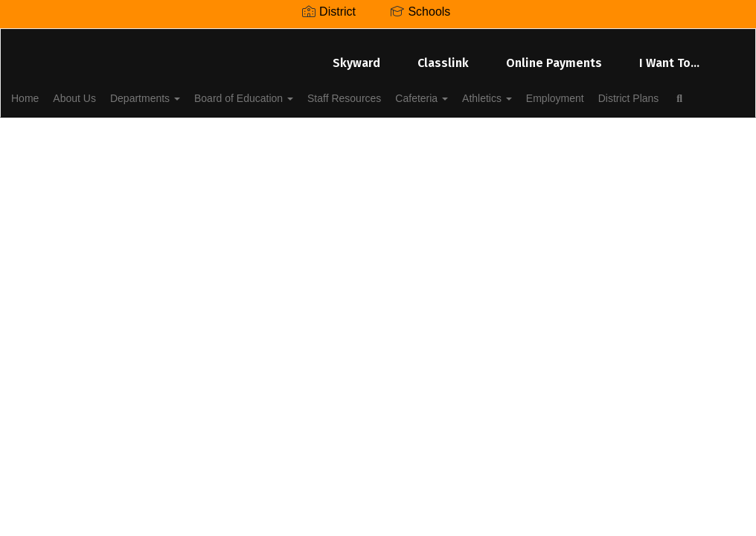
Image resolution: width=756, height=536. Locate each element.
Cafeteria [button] (486, 91)
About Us (106, 91)
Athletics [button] (559, 91)
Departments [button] (185, 91)
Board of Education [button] (291, 91)
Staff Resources (400, 91)
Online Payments (554, 55)
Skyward (356, 55)
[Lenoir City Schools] (378, 38)
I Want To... (669, 55)
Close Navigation (192, 134)
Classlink (443, 55)
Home (48, 91)
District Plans (65, 128)
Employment (635, 91)
